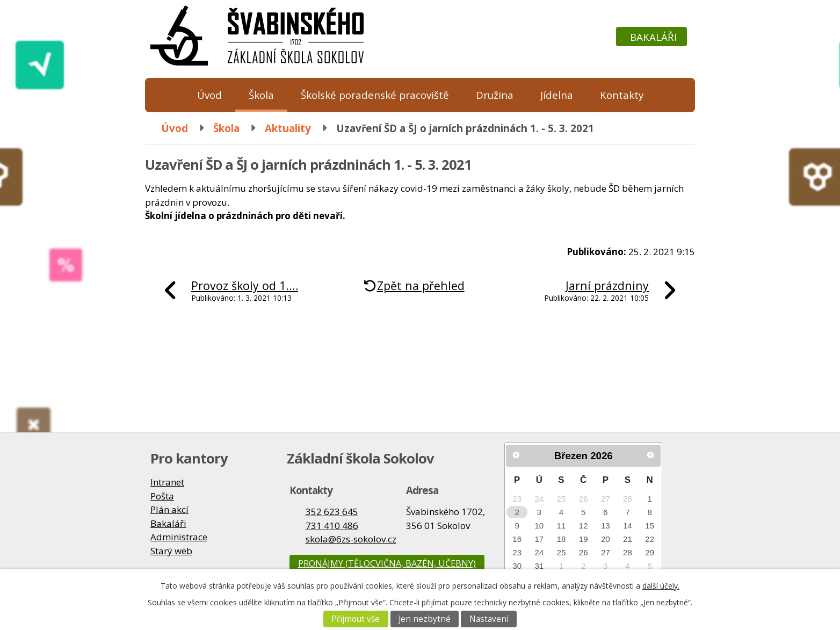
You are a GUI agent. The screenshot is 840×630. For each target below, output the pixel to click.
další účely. (661, 586)
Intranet (167, 482)
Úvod (209, 95)
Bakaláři (653, 37)
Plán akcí (169, 509)
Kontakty (622, 95)
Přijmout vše (356, 619)
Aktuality (288, 128)
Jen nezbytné (425, 619)
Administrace (179, 537)
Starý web (171, 551)
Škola (261, 95)
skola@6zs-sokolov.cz (351, 539)
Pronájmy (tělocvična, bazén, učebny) (387, 563)
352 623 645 (332, 512)
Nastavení (489, 619)
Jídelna (557, 95)
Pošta (162, 496)
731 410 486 (332, 526)
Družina (495, 95)
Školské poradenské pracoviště (375, 95)
